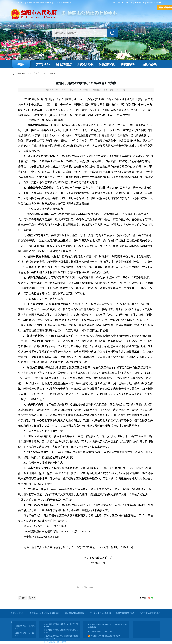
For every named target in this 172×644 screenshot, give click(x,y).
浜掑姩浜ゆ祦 (85, 64)
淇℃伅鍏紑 (43, 64)
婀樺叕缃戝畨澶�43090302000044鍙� (104, 636)
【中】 (117, 90)
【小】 (123, 90)
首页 (29, 73)
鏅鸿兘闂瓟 (139, 3)
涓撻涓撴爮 (150, 64)
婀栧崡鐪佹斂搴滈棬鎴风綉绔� (39, 3)
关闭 (34, 598)
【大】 (112, 90)
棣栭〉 (21, 64)
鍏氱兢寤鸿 (128, 64)
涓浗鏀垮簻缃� (18, 3)
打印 (24, 598)
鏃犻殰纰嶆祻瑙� (154, 3)
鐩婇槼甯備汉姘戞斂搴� (63, 3)
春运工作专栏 (50, 73)
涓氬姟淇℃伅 (107, 64)
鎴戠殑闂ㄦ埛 (118, 3)
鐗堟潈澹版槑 (21, 633)
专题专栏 (38, 73)
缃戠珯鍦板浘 (21, 626)
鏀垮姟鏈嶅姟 (64, 64)
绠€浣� (129, 3)
